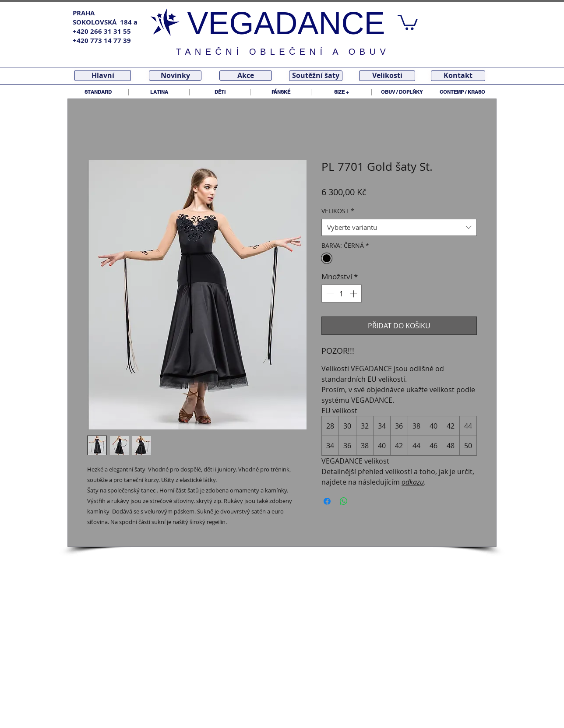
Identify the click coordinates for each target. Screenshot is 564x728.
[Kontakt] (458, 76)
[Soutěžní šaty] (316, 76)
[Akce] (246, 76)
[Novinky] (175, 76)
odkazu (413, 482)
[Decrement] (329, 294)
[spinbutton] (342, 294)
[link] (408, 22)
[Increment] (354, 294)
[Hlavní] (103, 76)
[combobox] (399, 227)
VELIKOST (338, 211)
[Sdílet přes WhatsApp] (344, 501)
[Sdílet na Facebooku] (327, 501)
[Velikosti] (387, 76)
